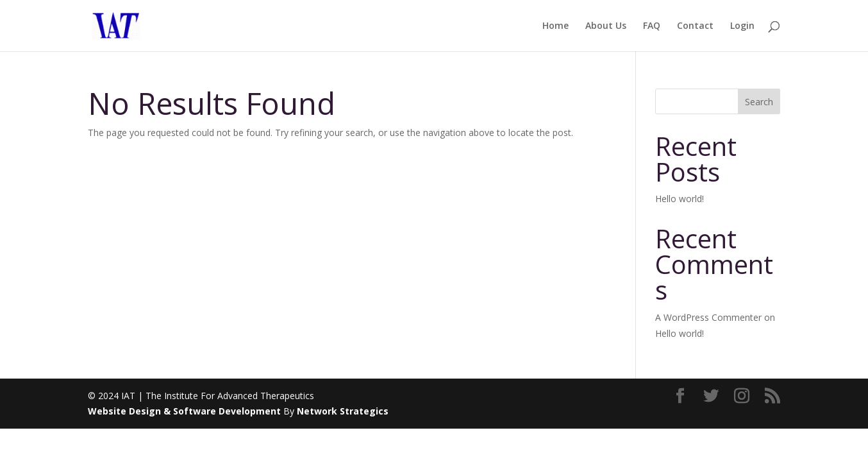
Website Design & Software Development (184, 411)
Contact (695, 26)
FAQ (652, 26)
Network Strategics (343, 411)
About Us (606, 26)
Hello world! (680, 199)
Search (759, 102)
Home (555, 26)
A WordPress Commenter (708, 317)
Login (742, 26)
